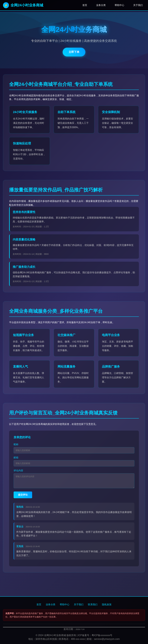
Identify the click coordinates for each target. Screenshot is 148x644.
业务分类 (101, 5)
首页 (85, 5)
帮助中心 (119, 5)
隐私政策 (107, 604)
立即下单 (74, 52)
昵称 (16, 444)
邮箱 (16, 458)
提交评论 (23, 495)
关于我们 (138, 5)
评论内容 (18, 471)
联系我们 (93, 604)
